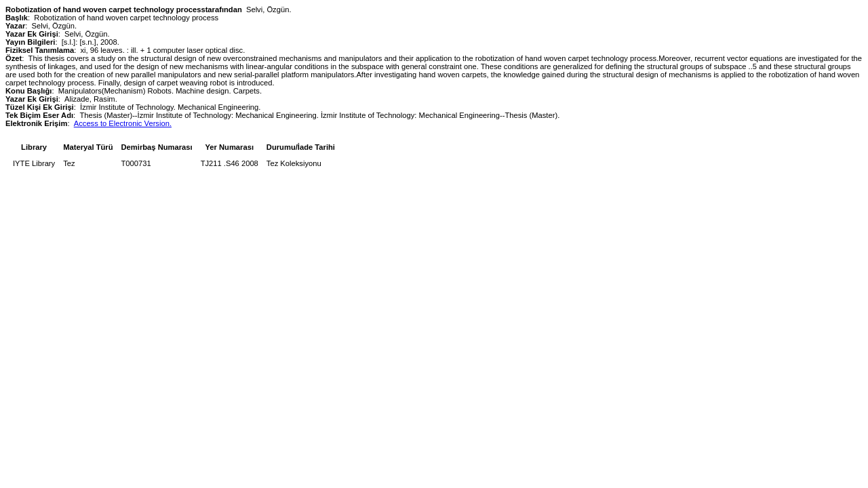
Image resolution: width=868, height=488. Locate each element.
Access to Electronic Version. (123, 123)
